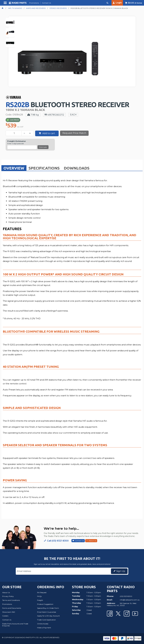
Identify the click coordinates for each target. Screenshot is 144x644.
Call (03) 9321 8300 (58, 541)
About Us (92, 541)
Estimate (43, 147)
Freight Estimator (17, 141)
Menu (6, 4)
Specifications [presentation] (44, 168)
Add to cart (48, 133)
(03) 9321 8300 (126, 596)
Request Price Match (74, 133)
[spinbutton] (14, 133)
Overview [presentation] (14, 168)
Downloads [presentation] (77, 168)
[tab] (14, 168)
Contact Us (79, 541)
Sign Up (121, 571)
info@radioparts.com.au (130, 600)
